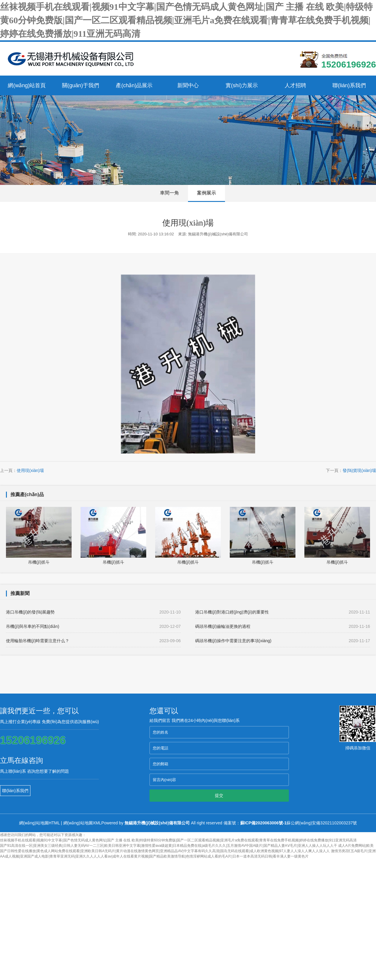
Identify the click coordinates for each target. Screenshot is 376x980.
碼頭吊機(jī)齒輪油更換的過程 (283, 626)
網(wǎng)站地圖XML (82, 823)
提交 (219, 795)
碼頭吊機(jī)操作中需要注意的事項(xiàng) (283, 641)
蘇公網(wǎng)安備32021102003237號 (322, 823)
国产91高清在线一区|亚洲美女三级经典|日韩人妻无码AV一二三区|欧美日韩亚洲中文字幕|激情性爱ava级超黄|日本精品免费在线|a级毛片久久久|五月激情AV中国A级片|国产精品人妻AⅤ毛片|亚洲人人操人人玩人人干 (169, 846)
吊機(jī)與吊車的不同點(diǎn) (93, 626)
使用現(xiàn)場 (30, 470)
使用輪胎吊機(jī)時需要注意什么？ (93, 641)
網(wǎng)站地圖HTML (40, 823)
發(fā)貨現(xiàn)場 (359, 470)
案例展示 (207, 193)
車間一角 (169, 193)
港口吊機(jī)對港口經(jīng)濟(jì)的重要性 (283, 612)
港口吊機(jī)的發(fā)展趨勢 (93, 612)
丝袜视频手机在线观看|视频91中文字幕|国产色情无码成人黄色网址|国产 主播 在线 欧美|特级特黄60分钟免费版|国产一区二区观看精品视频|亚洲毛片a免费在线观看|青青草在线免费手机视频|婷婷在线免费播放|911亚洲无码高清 (186, 20)
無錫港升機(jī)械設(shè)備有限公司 (157, 823)
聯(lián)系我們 (15, 791)
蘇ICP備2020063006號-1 (263, 823)
